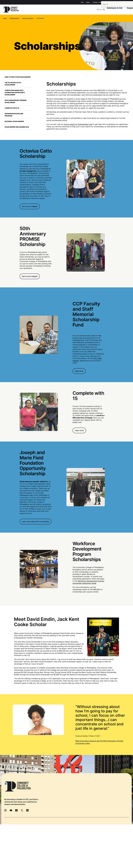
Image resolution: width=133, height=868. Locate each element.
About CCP (113, 10)
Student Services (98, 10)
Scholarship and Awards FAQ (17, 127)
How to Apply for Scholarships (18, 77)
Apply (88, 2)
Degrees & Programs (78, 10)
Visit (82, 2)
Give (107, 2)
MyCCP (127, 2)
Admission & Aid (59, 10)
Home (5, 19)
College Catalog (98, 2)
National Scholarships (14, 122)
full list (65, 119)
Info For (29, 10)
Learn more (79, 431)
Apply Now (79, 371)
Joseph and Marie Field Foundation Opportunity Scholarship (15, 93)
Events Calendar (117, 2)
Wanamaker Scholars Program (14, 115)
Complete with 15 (12, 108)
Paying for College (28, 19)
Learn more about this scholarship (35, 522)
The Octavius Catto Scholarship (13, 84)
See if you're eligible (30, 207)
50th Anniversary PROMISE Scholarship (16, 102)
